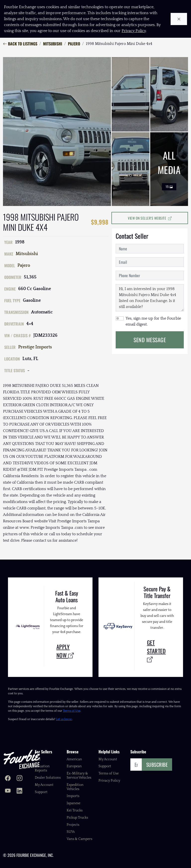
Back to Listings (20, 44)
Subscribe (157, 765)
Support (41, 792)
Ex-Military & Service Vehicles (79, 776)
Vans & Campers (79, 839)
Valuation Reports (42, 768)
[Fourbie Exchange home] (22, 759)
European (74, 766)
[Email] (136, 765)
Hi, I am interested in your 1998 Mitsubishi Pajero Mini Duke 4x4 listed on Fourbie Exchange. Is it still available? (150, 298)
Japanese (73, 803)
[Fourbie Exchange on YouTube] (8, 791)
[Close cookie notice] (179, 19)
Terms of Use (72, 711)
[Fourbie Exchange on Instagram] (20, 779)
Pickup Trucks (77, 818)
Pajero (74, 44)
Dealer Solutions (48, 778)
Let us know (64, 719)
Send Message (150, 340)
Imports (73, 796)
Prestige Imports (35, 347)
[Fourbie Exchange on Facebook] (8, 779)
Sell (38, 759)
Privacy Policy (109, 781)
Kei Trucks (75, 810)
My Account (44, 785)
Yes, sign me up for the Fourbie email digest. (153, 321)
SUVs (71, 832)
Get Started (156, 651)
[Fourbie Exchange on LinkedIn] (20, 791)
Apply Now (65, 651)
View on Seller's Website (150, 218)
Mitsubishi (53, 44)
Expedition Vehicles (75, 787)
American (74, 759)
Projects (73, 825)
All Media (169, 169)
